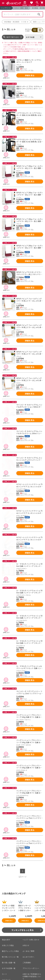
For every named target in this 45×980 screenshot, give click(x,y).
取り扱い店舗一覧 (9, 941)
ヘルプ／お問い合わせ (31, 918)
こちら (30, 979)
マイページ (6, 958)
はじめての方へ (28, 935)
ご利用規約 (27, 941)
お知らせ (26, 923)
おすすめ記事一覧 (9, 946)
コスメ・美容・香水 (21, 8)
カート (4, 952)
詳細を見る (30, 75)
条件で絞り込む (13, 37)
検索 (39, 14)
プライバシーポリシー (31, 946)
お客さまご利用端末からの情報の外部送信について (32, 955)
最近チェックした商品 (10, 929)
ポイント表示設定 (9, 964)
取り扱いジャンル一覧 (10, 935)
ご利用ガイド (7, 969)
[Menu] (3, 3)
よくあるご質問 (28, 929)
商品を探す (6, 918)
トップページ (6, 8)
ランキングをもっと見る (22, 908)
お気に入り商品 (8, 923)
